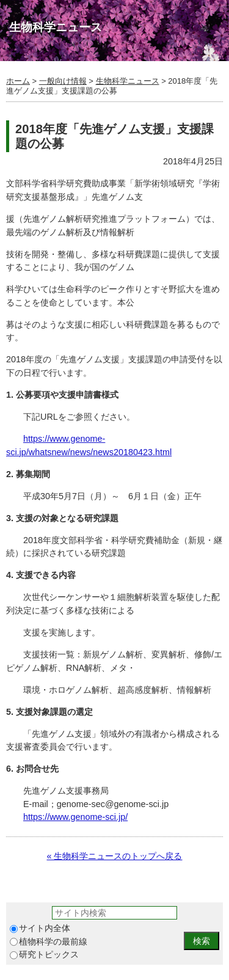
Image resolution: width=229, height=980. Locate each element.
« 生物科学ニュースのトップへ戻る (114, 856)
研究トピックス (44, 955)
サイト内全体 (40, 928)
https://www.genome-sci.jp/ (75, 817)
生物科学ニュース (128, 81)
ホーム (18, 81)
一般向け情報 (63, 81)
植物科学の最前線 (49, 942)
